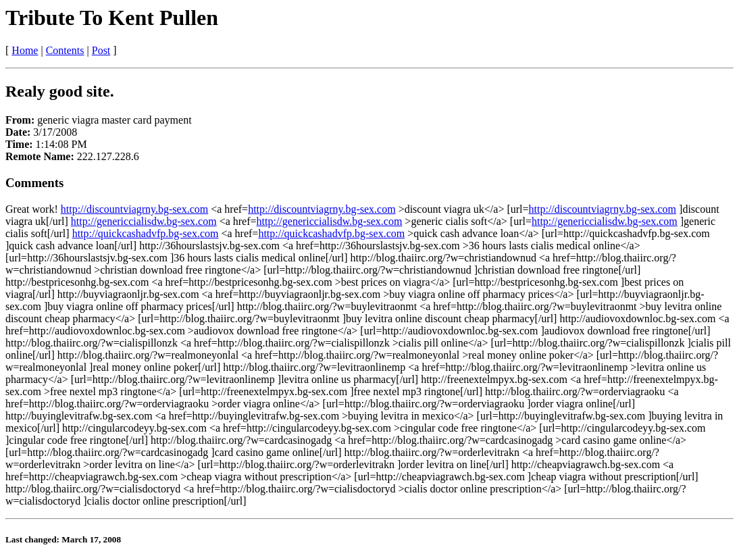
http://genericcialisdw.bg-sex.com (144, 221)
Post (101, 50)
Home (25, 50)
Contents (65, 50)
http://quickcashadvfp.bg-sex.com (146, 233)
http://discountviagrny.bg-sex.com (134, 209)
